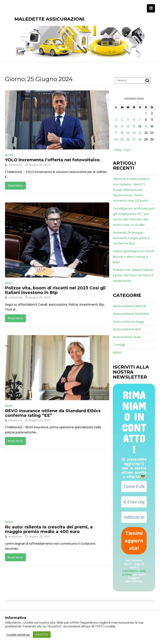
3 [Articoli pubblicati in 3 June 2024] (116, 120)
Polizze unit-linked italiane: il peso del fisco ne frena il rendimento (133, 275)
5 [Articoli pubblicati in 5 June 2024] (128, 120)
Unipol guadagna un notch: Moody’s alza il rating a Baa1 (134, 257)
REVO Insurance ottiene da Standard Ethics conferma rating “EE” (53, 413)
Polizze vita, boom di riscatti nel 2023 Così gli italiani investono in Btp (55, 290)
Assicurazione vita (127, 329)
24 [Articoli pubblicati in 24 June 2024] (116, 139)
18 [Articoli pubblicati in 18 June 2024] (122, 133)
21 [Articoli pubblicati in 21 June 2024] (140, 133)
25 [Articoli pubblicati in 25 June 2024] (122, 139)
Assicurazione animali (129, 306)
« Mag (117, 150)
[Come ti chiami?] (134, 486)
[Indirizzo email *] (134, 517)
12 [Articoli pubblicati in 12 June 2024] (128, 126)
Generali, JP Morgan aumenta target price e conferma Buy (131, 238)
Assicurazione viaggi (129, 321)
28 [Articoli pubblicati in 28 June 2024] (140, 139)
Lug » (127, 150)
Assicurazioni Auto (127, 337)
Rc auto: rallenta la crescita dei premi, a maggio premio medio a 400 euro (49, 529)
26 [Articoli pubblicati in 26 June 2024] (128, 139)
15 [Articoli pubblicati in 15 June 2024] (146, 126)
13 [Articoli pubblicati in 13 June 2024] (134, 126)
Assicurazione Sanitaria (131, 314)
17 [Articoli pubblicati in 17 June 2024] (116, 133)
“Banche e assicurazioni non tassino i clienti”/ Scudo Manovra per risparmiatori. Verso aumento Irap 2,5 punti (131, 190)
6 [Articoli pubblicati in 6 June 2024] (134, 120)
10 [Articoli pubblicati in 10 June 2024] (116, 126)
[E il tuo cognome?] (134, 502)
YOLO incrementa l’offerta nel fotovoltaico (52, 160)
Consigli (119, 345)
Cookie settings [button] (18, 635)
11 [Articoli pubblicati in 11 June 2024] (122, 126)
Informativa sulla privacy (134, 572)
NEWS (9, 155)
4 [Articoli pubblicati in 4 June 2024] (122, 120)
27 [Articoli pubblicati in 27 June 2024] (134, 139)
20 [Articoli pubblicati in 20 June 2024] (134, 133)
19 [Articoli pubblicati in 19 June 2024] (128, 133)
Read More (15, 186)
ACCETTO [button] (42, 635)
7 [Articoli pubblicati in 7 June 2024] (140, 120)
